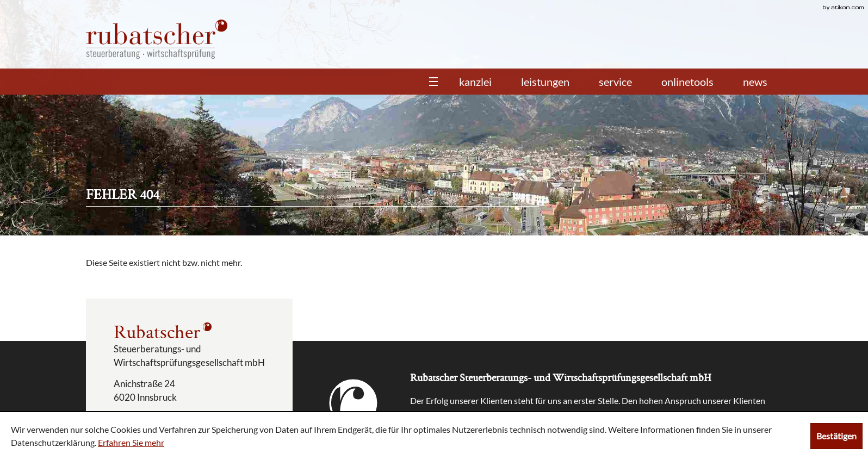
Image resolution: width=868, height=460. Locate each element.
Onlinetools (687, 82)
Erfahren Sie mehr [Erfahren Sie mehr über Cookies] (131, 442)
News (755, 82)
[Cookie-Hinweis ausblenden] (836, 436)
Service (615, 82)
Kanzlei (475, 82)
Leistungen (545, 82)
